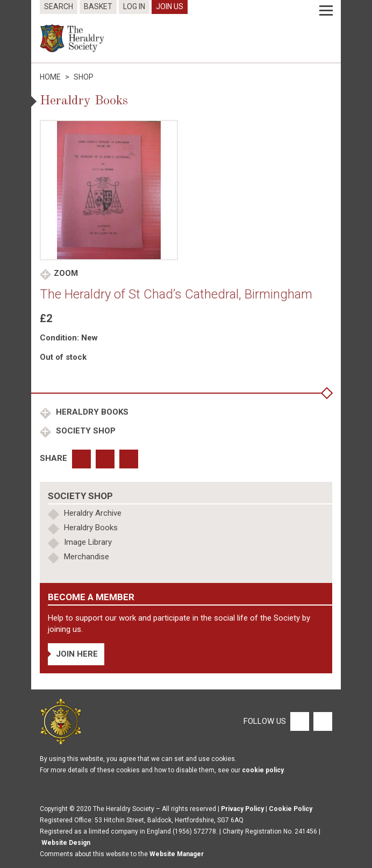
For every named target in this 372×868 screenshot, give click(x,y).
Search (59, 6)
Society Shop (85, 431)
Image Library (88, 542)
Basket (98, 6)
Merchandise (87, 557)
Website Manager (177, 854)
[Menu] (326, 11)
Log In (134, 6)
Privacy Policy (242, 809)
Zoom (66, 273)
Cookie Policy (291, 809)
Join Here (77, 654)
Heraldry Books (91, 412)
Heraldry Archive (93, 513)
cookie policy (263, 770)
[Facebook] (299, 721)
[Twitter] (321, 721)
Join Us (170, 6)
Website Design (66, 843)
